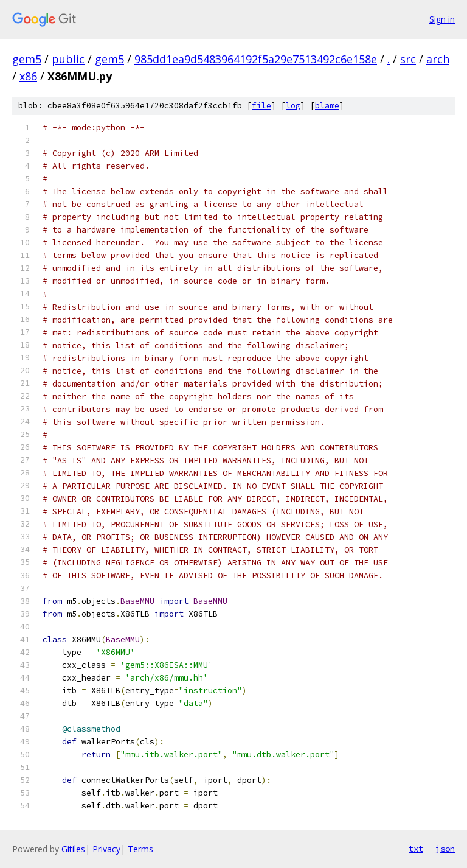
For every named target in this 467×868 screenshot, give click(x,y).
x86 (28, 76)
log (293, 106)
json (445, 849)
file (261, 106)
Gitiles (73, 849)
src (408, 59)
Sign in (442, 19)
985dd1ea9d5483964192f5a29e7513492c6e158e (256, 59)
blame (327, 106)
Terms (140, 849)
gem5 (27, 59)
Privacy (106, 849)
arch (438, 59)
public (68, 59)
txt (416, 849)
